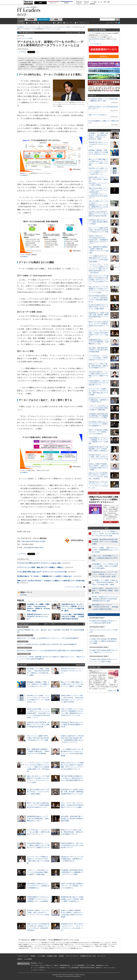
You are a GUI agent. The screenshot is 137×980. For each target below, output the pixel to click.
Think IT (56, 965)
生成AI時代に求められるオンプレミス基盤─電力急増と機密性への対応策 (72, 725)
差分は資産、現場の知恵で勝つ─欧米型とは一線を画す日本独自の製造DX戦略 (72, 819)
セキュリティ (69, 23)
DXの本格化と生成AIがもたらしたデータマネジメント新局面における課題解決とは (38, 886)
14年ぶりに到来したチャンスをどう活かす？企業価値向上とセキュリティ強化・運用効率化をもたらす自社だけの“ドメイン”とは (98, 205)
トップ (21, 21)
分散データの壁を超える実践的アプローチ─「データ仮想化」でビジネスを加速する (72, 886)
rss (25, 15)
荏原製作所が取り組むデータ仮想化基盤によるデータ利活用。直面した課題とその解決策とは (72, 899)
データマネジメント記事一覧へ (75, 33)
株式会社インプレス (37, 963)
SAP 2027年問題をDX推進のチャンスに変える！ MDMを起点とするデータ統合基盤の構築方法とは (72, 778)
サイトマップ (101, 956)
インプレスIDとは (96, 44)
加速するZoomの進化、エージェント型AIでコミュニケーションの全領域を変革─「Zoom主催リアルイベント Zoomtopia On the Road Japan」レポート (38, 713)
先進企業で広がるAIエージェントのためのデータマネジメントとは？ (38, 617)
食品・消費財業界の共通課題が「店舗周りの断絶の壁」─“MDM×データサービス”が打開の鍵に (38, 751)
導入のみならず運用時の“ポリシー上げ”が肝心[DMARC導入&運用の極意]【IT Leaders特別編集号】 (51, 651)
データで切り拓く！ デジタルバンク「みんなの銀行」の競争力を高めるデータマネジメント (38, 832)
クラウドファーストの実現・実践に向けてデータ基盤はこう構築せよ (40, 567)
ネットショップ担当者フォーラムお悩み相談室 (65, 968)
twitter (19, 15)
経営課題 (31, 20)
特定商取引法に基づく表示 (88, 956)
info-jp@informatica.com (34, 548)
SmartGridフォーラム (102, 965)
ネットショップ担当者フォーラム (41, 968)
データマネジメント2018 (63, 27)
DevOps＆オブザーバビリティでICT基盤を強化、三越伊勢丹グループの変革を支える (72, 859)
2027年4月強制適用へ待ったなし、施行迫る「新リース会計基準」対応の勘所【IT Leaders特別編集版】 (51, 631)
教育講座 (92, 4)
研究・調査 (107, 2)
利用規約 (33, 956)
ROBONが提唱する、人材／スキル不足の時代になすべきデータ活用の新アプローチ (72, 845)
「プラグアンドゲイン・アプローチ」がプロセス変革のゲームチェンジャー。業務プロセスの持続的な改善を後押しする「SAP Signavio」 (38, 767)
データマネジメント (83, 23)
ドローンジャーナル (109, 968)
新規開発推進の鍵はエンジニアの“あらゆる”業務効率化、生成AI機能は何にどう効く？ (38, 819)
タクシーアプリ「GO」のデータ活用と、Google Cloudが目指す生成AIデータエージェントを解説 (72, 805)
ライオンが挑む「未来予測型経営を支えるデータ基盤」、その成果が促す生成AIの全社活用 (73, 617)
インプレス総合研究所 (78, 965)
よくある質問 (28, 959)
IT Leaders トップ (22, 27)
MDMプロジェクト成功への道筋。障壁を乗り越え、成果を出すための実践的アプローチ (72, 832)
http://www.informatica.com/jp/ (34, 541)
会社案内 (61, 956)
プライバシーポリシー (72, 956)
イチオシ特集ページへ (111, 522)
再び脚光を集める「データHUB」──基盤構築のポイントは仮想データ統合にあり (45, 576)
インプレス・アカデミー (38, 970)
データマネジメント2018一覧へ (75, 587)
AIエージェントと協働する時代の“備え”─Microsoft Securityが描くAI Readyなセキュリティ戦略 (38, 738)
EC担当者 (86, 2)
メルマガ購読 (41, 956)
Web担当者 (79, 2)
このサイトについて (23, 956)
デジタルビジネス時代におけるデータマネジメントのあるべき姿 (39, 563)
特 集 (56, 20)
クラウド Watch (90, 965)
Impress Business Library (96, 39)
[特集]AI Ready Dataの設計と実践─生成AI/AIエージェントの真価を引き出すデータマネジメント (104, 500)
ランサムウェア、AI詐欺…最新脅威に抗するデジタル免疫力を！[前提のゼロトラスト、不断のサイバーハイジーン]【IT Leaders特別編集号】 (51, 658)
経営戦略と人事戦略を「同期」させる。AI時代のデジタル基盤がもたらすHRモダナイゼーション (38, 684)
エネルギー (79, 4)
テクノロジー (44, 20)
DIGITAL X (99, 968)
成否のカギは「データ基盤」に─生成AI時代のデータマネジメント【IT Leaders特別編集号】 (48, 638)
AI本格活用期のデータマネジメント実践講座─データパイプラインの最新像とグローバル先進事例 (38, 899)
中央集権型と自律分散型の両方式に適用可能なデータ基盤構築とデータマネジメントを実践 (72, 872)
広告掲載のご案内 (52, 956)
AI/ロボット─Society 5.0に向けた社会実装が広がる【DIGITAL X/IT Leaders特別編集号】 (47, 644)
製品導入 (67, 3)
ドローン (86, 4)
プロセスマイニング (46, 23)
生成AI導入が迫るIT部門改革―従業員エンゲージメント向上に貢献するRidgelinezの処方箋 (38, 725)
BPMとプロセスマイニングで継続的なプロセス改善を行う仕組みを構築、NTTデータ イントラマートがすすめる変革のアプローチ (98, 280)
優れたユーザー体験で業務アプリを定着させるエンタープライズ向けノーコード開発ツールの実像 (72, 684)
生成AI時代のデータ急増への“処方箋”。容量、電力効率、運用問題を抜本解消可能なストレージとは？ (72, 792)
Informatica (24, 595)
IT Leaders (29, 10)
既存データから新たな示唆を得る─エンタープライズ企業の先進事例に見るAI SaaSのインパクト (38, 805)
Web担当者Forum (65, 965)
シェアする (21, 52)
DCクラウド (54, 3)
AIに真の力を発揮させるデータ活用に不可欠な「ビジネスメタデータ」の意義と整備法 (38, 792)
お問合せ (20, 959)
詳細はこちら (112, 691)
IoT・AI (100, 2)
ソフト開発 (93, 2)
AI (56, 23)
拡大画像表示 (24, 175)
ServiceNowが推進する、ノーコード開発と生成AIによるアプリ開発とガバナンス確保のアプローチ (38, 845)
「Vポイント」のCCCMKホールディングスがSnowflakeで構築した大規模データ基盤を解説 (38, 872)
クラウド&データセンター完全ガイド (42, 965)
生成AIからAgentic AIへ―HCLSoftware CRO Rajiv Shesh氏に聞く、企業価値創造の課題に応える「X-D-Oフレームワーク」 (98, 240)
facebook (22, 15)
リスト (37, 52)
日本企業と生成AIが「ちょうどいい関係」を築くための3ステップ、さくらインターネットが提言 (38, 913)
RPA (61, 23)
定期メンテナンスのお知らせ (98, 115)
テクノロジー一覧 (35, 27)
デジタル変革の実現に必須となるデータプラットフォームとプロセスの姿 (42, 572)
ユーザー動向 (32, 23)
